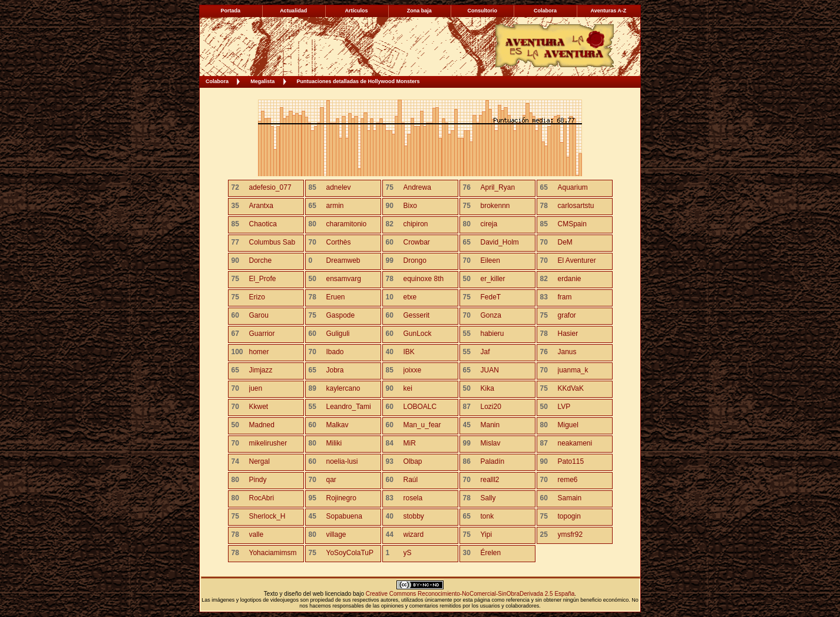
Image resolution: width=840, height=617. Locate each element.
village (336, 534)
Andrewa (417, 187)
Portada (231, 11)
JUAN (490, 370)
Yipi (487, 534)
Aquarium (573, 187)
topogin (569, 516)
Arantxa (261, 206)
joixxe (413, 370)
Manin (490, 425)
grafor (567, 315)
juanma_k (573, 370)
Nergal (259, 461)
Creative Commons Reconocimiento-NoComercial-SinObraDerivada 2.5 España (470, 594)
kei (408, 388)
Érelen (491, 553)
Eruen (336, 297)
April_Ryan (498, 187)
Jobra (335, 370)
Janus (567, 352)
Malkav (338, 425)
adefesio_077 (270, 187)
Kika (487, 388)
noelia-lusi (342, 461)
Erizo (257, 297)
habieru (492, 334)
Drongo (415, 260)
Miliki (334, 443)
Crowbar (417, 242)
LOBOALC (420, 407)
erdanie (570, 279)
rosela (413, 498)
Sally (488, 498)
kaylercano (343, 388)
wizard (414, 534)
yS (408, 553)
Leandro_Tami (349, 407)
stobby (414, 516)
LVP (564, 407)
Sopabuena (344, 516)
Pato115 (571, 461)
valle (257, 534)
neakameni (575, 443)
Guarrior (262, 334)
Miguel (568, 425)
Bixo (410, 206)
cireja (489, 224)
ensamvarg (344, 279)
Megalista (262, 81)
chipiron (416, 224)
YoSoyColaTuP (350, 553)
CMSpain (572, 224)
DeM (565, 242)
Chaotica (263, 224)
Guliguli (338, 334)
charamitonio (347, 224)
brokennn (495, 206)
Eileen (490, 260)
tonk (487, 516)
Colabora (217, 81)
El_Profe (263, 279)
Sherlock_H (267, 516)
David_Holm (500, 242)
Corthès (339, 242)
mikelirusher (268, 443)
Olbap (413, 461)
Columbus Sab (272, 242)
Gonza (491, 315)
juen (256, 388)
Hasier (568, 334)
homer (259, 352)
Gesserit (417, 315)
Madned (262, 425)
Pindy (258, 480)
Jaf (485, 352)
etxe (410, 297)
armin (335, 206)
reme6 (568, 480)
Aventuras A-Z (608, 11)
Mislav (491, 443)
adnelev (339, 187)
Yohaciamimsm (273, 553)
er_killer (493, 279)
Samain (570, 498)
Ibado (335, 352)
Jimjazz (261, 370)
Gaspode (341, 315)
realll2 (490, 480)
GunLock (418, 334)
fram (565, 297)
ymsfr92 (571, 534)
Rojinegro (341, 498)
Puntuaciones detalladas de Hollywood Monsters (358, 81)
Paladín (493, 461)
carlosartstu (576, 206)
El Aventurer (577, 260)
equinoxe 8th (424, 279)
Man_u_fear (422, 425)
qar (331, 480)
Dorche (261, 260)
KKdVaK (571, 388)
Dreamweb (343, 260)
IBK (409, 352)
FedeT (491, 297)
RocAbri (262, 498)
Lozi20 (491, 407)
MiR (410, 443)
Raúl (411, 480)
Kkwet (259, 407)
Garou (259, 315)
